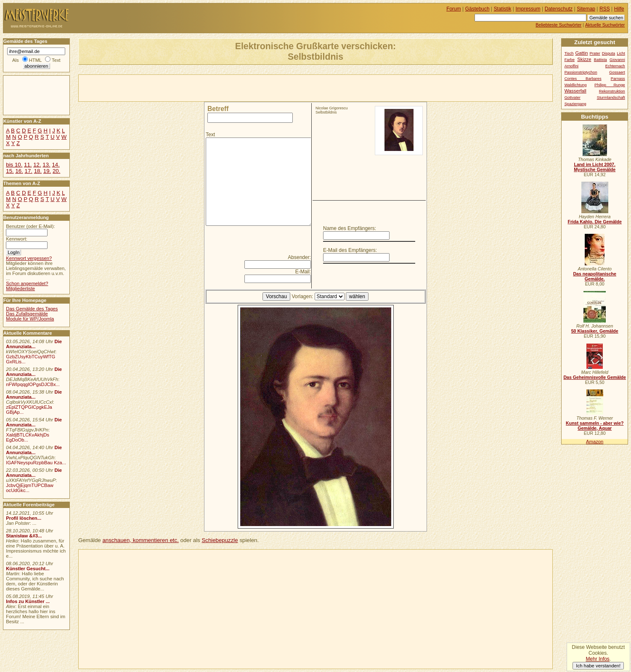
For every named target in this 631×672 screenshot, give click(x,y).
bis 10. (14, 165)
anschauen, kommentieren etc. (140, 540)
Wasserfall (575, 91)
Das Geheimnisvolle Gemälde (595, 377)
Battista (601, 60)
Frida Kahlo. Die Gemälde (595, 222)
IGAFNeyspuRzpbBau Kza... (36, 463)
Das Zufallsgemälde (27, 314)
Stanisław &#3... (24, 536)
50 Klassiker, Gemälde (595, 331)
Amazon (595, 442)
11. (28, 165)
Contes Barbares (583, 79)
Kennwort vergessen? (29, 258)
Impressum (528, 9)
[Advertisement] (177, 87)
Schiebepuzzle (220, 540)
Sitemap (586, 9)
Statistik (503, 9)
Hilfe (619, 9)
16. (19, 171)
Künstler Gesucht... (28, 569)
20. (56, 171)
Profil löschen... (24, 518)
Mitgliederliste (20, 288)
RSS (605, 9)
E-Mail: (303, 272)
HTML (35, 60)
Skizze (584, 59)
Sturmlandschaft (611, 98)
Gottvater (573, 98)
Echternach (615, 66)
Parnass (618, 79)
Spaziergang (575, 104)
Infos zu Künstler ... (28, 601)
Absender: (299, 257)
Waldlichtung (576, 85)
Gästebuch (477, 9)
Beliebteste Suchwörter (558, 25)
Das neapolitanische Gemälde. (595, 276)
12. (37, 165)
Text (210, 135)
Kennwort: (17, 239)
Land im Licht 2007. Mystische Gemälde (595, 167)
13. (46, 165)
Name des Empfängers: (350, 228)
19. (47, 171)
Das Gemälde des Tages (32, 309)
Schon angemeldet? (27, 283)
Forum (454, 9)
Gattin (581, 53)
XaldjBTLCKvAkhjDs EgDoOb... (28, 437)
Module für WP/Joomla (30, 319)
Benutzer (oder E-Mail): (30, 226)
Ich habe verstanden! (598, 666)
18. (38, 171)
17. (29, 171)
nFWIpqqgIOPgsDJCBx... (33, 384)
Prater (595, 53)
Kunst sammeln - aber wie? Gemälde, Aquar (595, 426)
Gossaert (617, 72)
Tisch (569, 53)
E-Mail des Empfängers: (350, 250)
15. (10, 171)
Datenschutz (559, 9)
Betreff (218, 109)
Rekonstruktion (612, 91)
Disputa (608, 53)
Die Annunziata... (34, 344)
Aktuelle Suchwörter (605, 25)
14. (56, 165)
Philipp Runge (610, 85)
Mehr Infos (597, 659)
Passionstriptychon (581, 72)
